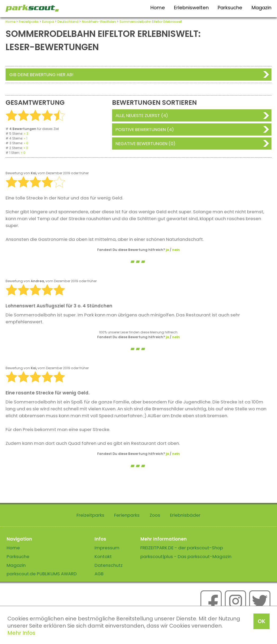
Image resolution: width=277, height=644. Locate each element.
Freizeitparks (29, 22)
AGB (99, 574)
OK (262, 621)
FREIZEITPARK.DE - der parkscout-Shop (182, 548)
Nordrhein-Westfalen (99, 22)
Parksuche (230, 8)
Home (158, 8)
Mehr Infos (21, 633)
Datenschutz (109, 565)
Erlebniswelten (191, 8)
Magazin (262, 8)
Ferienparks (127, 515)
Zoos (155, 515)
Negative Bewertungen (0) (145, 143)
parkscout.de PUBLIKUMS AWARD (42, 574)
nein (176, 250)
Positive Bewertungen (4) (145, 129)
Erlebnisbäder (185, 515)
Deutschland (68, 22)
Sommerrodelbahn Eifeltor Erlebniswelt (151, 22)
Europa (48, 22)
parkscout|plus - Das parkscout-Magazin (186, 556)
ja (167, 250)
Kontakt (103, 556)
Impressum (107, 548)
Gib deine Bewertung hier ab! (41, 75)
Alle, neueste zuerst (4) (142, 115)
